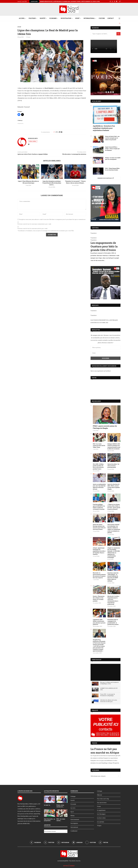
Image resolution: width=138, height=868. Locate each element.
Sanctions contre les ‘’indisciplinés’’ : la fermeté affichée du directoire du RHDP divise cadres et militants (113, 577)
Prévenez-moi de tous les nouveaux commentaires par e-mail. (34, 224)
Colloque (100, 791)
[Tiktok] (120, 1)
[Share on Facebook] (56, 132)
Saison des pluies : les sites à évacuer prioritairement (113, 466)
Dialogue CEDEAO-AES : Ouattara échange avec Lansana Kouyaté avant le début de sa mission (114, 446)
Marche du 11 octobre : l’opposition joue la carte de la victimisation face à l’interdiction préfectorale (114, 600)
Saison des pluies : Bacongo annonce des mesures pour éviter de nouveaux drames (99, 527)
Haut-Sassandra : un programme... (50, 820)
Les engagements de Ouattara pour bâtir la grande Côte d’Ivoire (104, 246)
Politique (32, 18)
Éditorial (99, 795)
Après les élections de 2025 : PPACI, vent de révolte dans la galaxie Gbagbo (114, 487)
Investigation (66, 18)
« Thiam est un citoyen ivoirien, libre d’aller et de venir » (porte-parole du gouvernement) (114, 507)
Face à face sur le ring (103, 799)
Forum (99, 806)
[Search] (120, 23)
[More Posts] (106, 178)
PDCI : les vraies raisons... (61, 820)
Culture (102, 18)
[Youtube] (91, 842)
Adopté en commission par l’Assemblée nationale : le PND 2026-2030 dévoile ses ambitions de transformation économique (114, 553)
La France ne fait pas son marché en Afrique (105, 751)
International (89, 18)
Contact (111, 18)
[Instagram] (114, 1)
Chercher (118, 34)
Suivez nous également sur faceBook (101, 371)
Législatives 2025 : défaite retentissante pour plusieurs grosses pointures (99, 622)
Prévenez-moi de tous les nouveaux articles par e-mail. (33, 228)
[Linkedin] (117, 1)
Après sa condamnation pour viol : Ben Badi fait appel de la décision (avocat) (99, 487)
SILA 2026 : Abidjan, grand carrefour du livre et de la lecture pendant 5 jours (98, 466)
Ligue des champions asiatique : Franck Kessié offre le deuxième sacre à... (52, 183)
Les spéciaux (101, 822)
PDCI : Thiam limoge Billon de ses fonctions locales (112, 169)
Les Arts (73, 808)
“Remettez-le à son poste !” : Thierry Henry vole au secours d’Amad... (75, 182)
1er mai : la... (47, 805)
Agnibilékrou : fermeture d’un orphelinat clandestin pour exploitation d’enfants (104, 128)
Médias (73, 816)
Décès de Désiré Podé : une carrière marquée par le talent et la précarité (112, 138)
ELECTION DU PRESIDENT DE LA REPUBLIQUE (104, 320)
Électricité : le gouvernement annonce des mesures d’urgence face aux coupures (99, 575)
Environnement (75, 819)
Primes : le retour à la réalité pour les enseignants (113, 158)
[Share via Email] (62, 132)
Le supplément (101, 810)
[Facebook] (110, 1)
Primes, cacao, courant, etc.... (60, 806)
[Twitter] (112, 1)
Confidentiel (74, 831)
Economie (53, 18)
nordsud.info (33, 138)
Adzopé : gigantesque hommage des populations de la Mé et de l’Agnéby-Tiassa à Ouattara (99, 551)
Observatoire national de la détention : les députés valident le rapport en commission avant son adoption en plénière (114, 529)
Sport (77, 18)
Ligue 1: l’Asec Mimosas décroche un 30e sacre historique (28, 182)
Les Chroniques (101, 814)
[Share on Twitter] (58, 132)
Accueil (22, 18)
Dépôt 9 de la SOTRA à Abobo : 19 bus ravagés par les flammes (112, 149)
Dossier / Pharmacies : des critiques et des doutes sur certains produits (99, 599)
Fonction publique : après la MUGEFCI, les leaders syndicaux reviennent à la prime (99, 507)
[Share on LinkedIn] (60, 132)
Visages (99, 826)
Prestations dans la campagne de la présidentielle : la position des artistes (113, 622)
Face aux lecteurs (102, 803)
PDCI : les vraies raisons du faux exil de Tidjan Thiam (99, 445)
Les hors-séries (101, 818)
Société (43, 18)
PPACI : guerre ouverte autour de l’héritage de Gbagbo (105, 427)
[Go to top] (69, 866)
